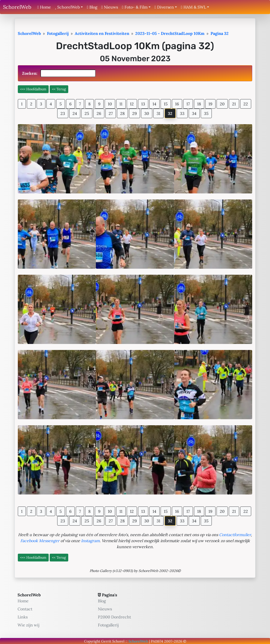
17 (188, 104)
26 (99, 113)
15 (166, 104)
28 (122, 113)
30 (147, 113)
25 (87, 113)
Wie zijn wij (28, 625)
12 (132, 104)
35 (206, 113)
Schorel (118, 641)
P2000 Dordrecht (114, 617)
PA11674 (157, 641)
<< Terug (59, 89)
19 (210, 104)
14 (154, 104)
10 (110, 104)
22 (246, 104)
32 (170, 113)
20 (222, 104)
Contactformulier (235, 535)
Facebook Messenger (40, 541)
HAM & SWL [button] (193, 7)
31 (158, 113)
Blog (92, 7)
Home (44, 7)
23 (63, 113)
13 (143, 104)
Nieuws (110, 7)
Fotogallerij (108, 625)
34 (194, 113)
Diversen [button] (164, 7)
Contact (25, 609)
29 (134, 113)
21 (234, 104)
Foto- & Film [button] (135, 7)
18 (199, 104)
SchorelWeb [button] (67, 7)
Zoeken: (59, 73)
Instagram (90, 541)
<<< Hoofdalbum (33, 89)
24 (75, 113)
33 (182, 113)
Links (23, 617)
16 (177, 104)
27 (111, 113)
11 (121, 104)
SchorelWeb (17, 7)
